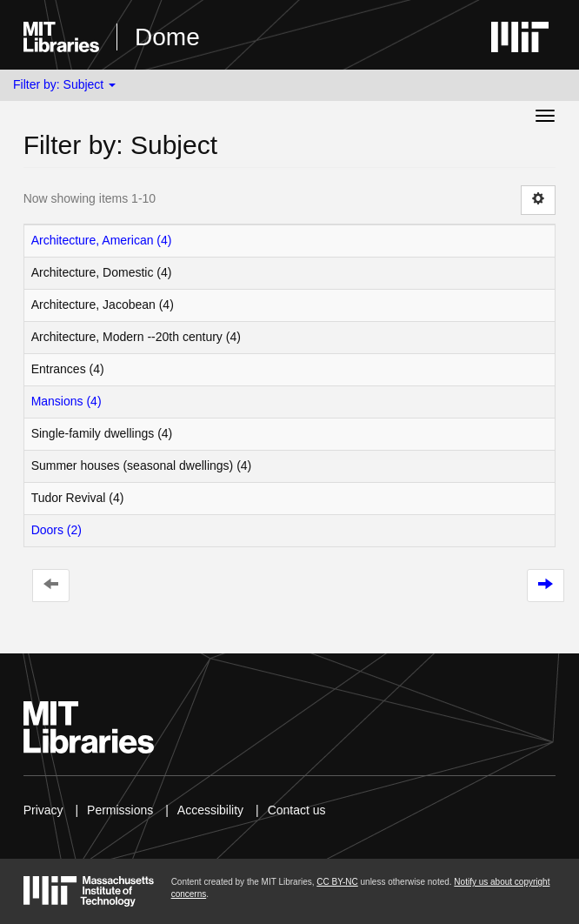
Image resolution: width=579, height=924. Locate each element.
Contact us (297, 810)
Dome (167, 37)
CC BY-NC (337, 882)
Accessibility (210, 810)
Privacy (43, 810)
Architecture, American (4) (102, 240)
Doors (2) (57, 530)
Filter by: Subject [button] (64, 84)
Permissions (120, 810)
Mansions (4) (67, 401)
